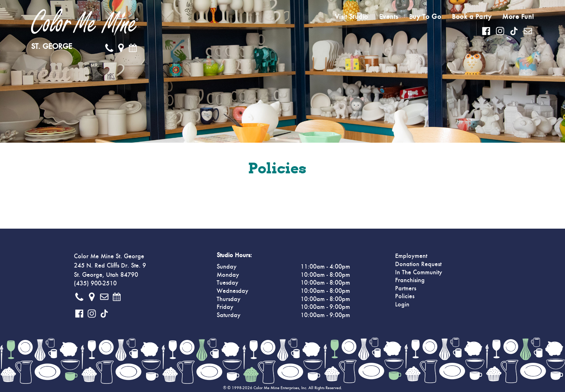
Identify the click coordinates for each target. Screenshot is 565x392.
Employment (411, 256)
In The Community (419, 273)
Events (389, 17)
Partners (406, 289)
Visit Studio (352, 17)
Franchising (410, 280)
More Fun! (518, 17)
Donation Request (418, 264)
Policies (405, 296)
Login (402, 305)
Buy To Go (425, 17)
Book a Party (472, 17)
